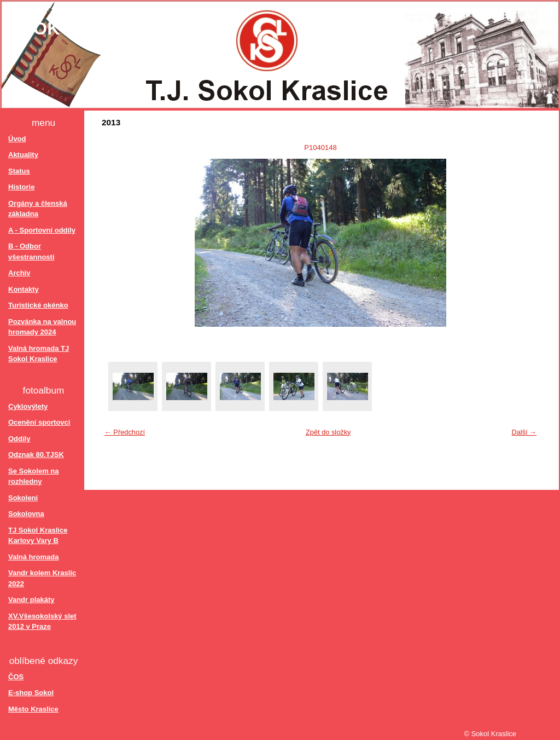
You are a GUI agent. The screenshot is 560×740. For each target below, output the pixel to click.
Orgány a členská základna (38, 209)
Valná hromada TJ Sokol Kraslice (39, 354)
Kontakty (24, 289)
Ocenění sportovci (39, 422)
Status (19, 171)
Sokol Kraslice (100, 28)
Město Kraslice (33, 709)
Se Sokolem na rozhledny (33, 476)
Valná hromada (33, 557)
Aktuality (23, 155)
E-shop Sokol (31, 693)
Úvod (17, 139)
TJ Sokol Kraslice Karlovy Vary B (38, 536)
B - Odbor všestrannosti (31, 252)
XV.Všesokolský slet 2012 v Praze (42, 622)
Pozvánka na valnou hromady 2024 (42, 327)
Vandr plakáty (31, 600)
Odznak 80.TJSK (36, 455)
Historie (21, 187)
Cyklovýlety (28, 406)
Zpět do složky (328, 432)
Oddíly (19, 439)
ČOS (16, 677)
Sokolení (23, 498)
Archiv (19, 273)
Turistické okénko (38, 305)
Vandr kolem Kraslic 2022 (42, 578)
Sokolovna (26, 514)
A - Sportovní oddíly (42, 230)
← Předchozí (125, 432)
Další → (524, 432)
